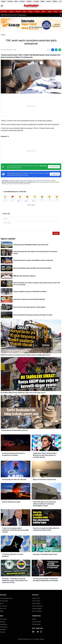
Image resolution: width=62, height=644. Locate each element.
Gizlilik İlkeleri (36, 624)
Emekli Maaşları (37, 609)
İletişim (34, 619)
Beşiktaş (3, 622)
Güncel (11, 11)
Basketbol (3, 629)
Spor (24, 11)
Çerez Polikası (37, 622)
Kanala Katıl (54, 167)
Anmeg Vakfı (4, 601)
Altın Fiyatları (36, 603)
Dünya (56, 11)
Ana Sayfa (4, 11)
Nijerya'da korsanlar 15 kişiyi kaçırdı (14, 15)
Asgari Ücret (36, 598)
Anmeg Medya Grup (6, 598)
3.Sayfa (37, 11)
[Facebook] (33, 632)
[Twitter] (38, 632)
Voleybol (3, 632)
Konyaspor (3, 619)
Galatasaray (4, 624)
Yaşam (50, 11)
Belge (2, 611)
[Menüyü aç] (2, 6)
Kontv (2, 603)
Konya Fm (3, 609)
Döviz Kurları (36, 601)
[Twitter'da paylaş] (56, 50)
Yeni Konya (3, 606)
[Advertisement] (31, 106)
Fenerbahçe (4, 627)
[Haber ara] (61, 15)
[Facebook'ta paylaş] (53, 50)
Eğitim (43, 11)
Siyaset (30, 11)
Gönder (56, 233)
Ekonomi (18, 11)
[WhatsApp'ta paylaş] (60, 50)
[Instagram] (41, 632)
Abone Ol (55, 174)
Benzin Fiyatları (37, 611)
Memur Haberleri (38, 606)
